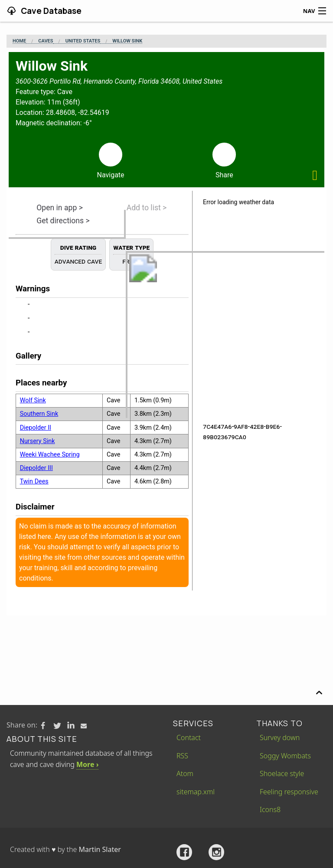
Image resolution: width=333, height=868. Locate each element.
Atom (185, 773)
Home (19, 41)
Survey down (280, 737)
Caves (46, 41)
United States (83, 41)
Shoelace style (282, 773)
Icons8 (270, 809)
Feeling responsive (289, 792)
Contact (189, 737)
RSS (182, 756)
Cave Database (50, 11)
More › (87, 764)
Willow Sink (127, 41)
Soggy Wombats (285, 756)
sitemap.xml (196, 792)
